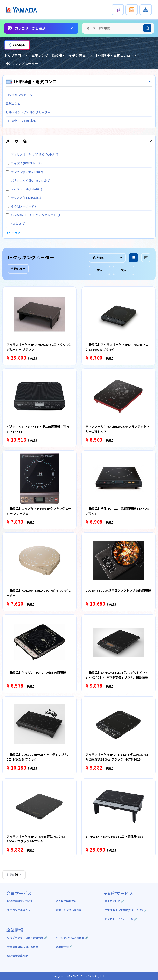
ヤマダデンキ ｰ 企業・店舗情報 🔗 (27, 937)
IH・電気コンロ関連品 (21, 121)
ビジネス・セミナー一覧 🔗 (121, 919)
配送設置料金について (20, 901)
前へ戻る (17, 45)
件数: (17, 269)
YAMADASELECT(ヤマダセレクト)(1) (34, 215)
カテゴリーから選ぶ (30, 28)
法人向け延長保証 (66, 901)
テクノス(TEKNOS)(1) (23, 198)
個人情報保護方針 (17, 956)
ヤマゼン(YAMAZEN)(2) (24, 172)
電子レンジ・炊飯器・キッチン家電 (59, 55)
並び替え (98, 258)
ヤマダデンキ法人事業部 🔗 (72, 937)
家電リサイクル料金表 (69, 910)
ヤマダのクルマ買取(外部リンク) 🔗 (126, 910)
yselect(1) (16, 223)
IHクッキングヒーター (21, 63)
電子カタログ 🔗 (114, 901)
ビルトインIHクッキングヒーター (28, 112)
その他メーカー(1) (21, 206)
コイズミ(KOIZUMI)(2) (24, 163)
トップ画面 (13, 55)
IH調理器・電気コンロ (113, 55)
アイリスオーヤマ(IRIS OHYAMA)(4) (33, 155)
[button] (118, 10)
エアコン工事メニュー (20, 910)
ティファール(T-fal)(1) (24, 189)
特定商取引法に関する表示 (23, 946)
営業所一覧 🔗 (64, 946)
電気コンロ (13, 103)
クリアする (13, 233)
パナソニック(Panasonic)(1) (28, 180)
